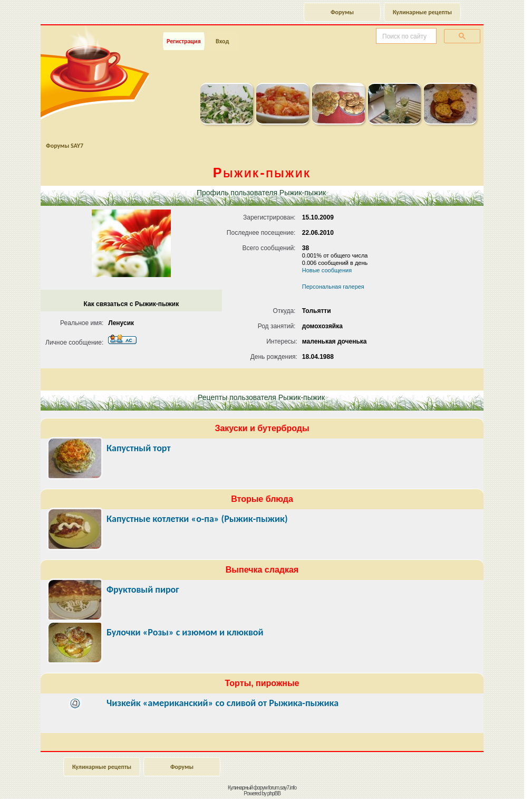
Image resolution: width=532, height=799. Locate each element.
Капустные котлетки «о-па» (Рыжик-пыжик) (197, 519)
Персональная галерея (333, 287)
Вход (222, 41)
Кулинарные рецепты (422, 12)
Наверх (487, 779)
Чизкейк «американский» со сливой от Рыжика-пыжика (223, 703)
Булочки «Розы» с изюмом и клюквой (185, 632)
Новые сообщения (327, 270)
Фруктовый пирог (143, 589)
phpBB (274, 793)
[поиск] (405, 36)
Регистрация (184, 41)
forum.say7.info (282, 788)
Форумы (342, 12)
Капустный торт (138, 448)
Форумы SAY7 (65, 146)
